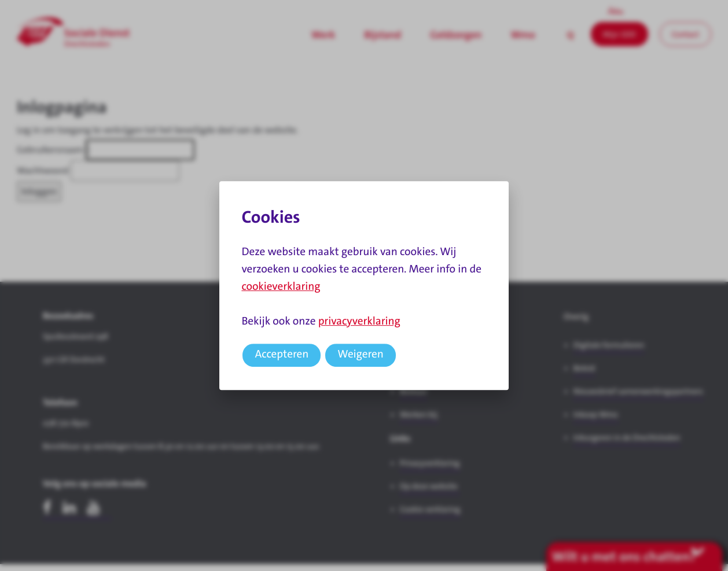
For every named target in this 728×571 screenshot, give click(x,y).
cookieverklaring (281, 287)
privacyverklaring (359, 321)
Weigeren (361, 354)
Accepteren (282, 354)
